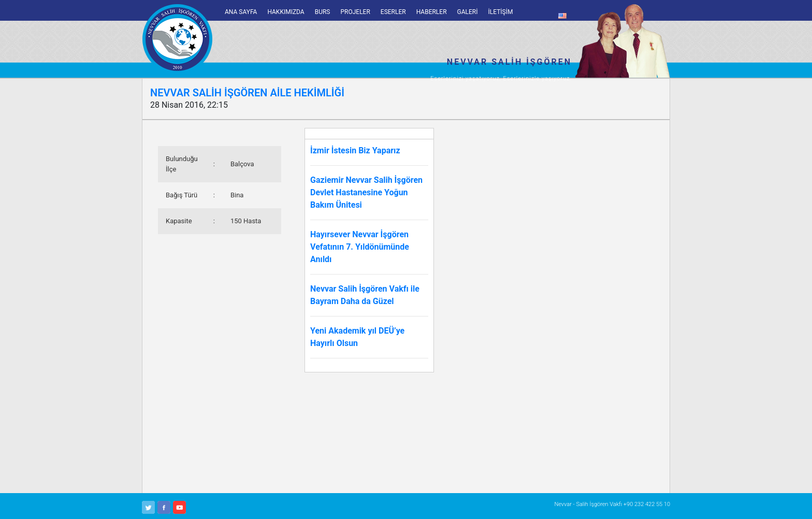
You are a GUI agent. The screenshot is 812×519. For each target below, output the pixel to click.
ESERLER (393, 12)
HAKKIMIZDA (286, 12)
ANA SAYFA (241, 12)
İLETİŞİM (501, 12)
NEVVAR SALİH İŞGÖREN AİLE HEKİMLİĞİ (247, 93)
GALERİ (468, 12)
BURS (323, 12)
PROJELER (355, 12)
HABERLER (432, 12)
